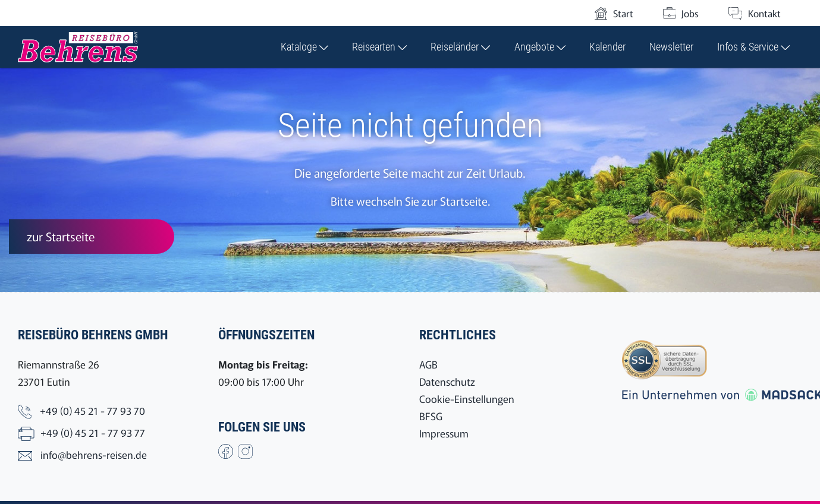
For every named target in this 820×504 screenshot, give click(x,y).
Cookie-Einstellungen (467, 399)
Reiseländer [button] (460, 47)
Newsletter (671, 47)
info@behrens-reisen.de (94, 454)
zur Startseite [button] (61, 236)
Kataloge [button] (304, 47)
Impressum (444, 433)
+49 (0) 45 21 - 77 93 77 (93, 432)
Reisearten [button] (379, 47)
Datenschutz (447, 381)
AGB (428, 364)
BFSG (431, 416)
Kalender (607, 47)
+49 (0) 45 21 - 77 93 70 (92, 410)
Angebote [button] (540, 47)
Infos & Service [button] (753, 47)
